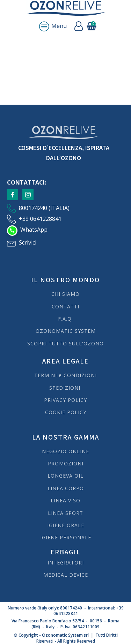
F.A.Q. (65, 319)
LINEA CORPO (66, 488)
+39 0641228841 (40, 219)
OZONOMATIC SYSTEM (66, 331)
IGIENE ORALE (66, 525)
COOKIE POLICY (66, 412)
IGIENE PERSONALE (66, 537)
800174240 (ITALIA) (44, 208)
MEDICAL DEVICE (66, 575)
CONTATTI (65, 306)
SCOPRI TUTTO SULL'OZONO (65, 343)
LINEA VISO (65, 500)
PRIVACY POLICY (65, 400)
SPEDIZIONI (66, 388)
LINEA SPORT (65, 513)
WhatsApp (34, 230)
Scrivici (28, 242)
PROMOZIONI (66, 463)
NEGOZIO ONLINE (65, 451)
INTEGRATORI (66, 563)
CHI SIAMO (65, 294)
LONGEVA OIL (65, 476)
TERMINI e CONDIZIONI (65, 375)
